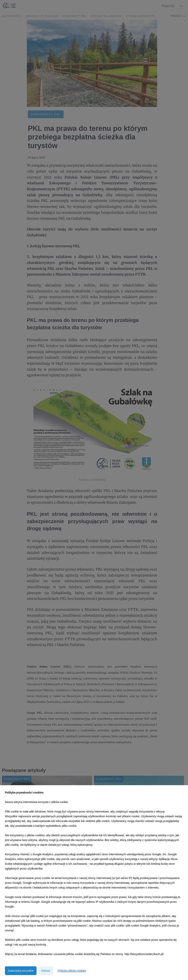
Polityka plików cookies (72, 971)
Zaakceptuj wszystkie (21, 971)
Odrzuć (46, 971)
